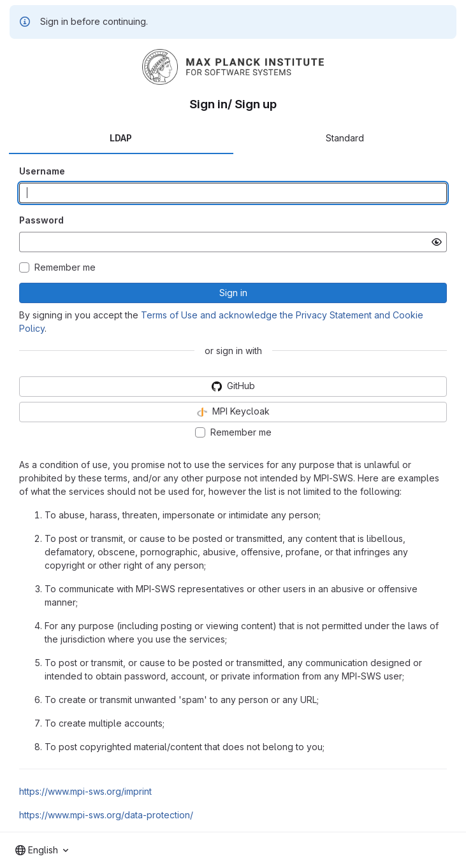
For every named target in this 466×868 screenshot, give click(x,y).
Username (42, 171)
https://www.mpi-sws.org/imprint (85, 791)
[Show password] (437, 242)
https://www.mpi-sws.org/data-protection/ (106, 815)
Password (41, 220)
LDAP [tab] (121, 138)
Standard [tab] (345, 138)
